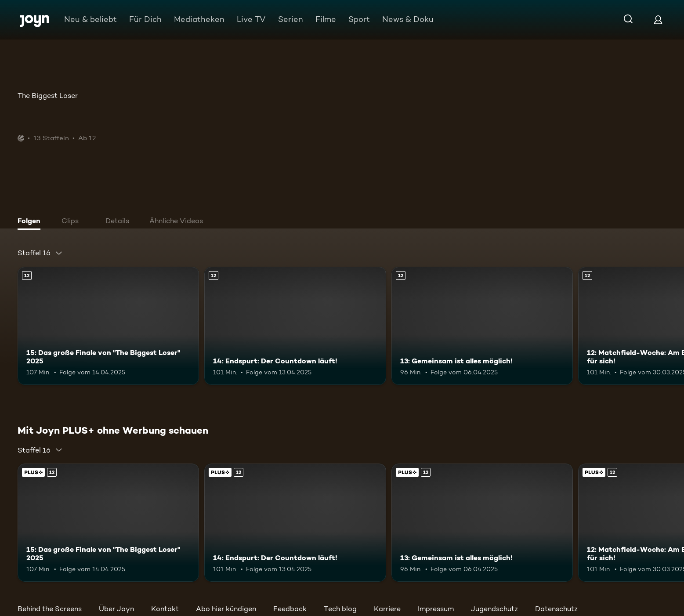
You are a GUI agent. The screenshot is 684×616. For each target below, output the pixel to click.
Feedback (290, 609)
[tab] (31, 222)
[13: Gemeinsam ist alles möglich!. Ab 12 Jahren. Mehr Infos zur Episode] (482, 326)
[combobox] (40, 253)
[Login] (658, 20)
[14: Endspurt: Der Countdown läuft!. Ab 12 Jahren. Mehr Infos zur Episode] (295, 326)
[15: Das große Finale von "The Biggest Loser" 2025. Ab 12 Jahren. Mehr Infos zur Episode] (108, 326)
